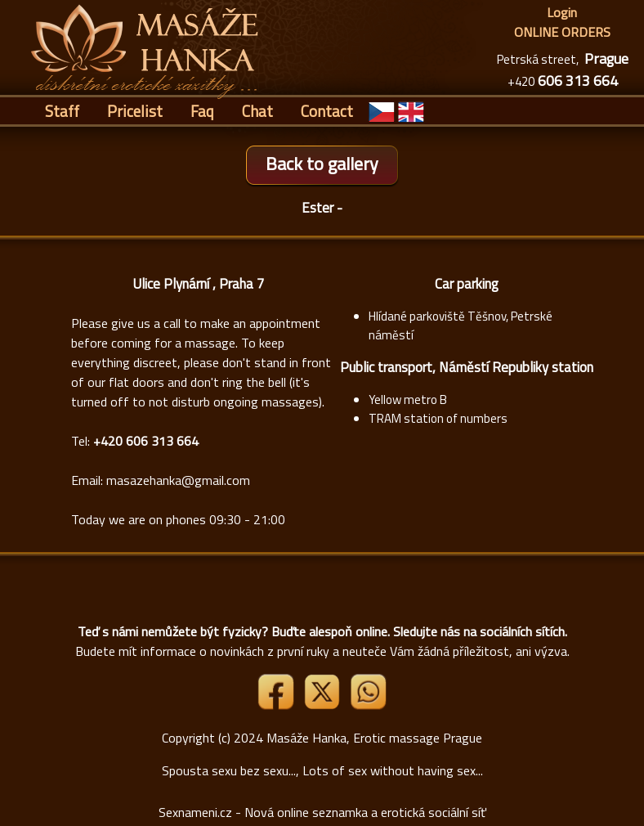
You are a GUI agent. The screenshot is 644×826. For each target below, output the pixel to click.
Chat (257, 111)
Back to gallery (322, 164)
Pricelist (135, 111)
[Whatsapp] (368, 705)
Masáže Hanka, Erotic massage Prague (374, 738)
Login (562, 12)
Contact (327, 111)
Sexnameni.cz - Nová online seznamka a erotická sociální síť (322, 812)
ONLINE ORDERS (562, 32)
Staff (62, 111)
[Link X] (324, 705)
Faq (202, 111)
